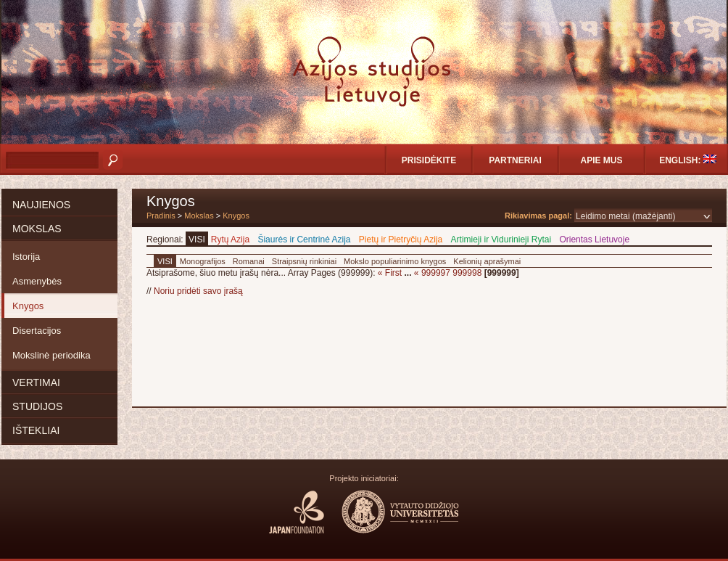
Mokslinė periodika (51, 355)
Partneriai (515, 160)
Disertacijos (37, 331)
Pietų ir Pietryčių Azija (401, 239)
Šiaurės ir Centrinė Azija (304, 239)
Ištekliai (36, 430)
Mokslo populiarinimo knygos (395, 261)
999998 (467, 273)
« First (390, 273)
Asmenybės (37, 281)
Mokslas (37, 229)
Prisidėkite (429, 160)
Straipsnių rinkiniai (304, 261)
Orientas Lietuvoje (594, 239)
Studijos (37, 406)
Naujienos (41, 205)
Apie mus (601, 160)
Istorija (26, 257)
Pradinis (161, 216)
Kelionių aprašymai (487, 261)
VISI (197, 239)
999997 (436, 273)
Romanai (249, 261)
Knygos (28, 306)
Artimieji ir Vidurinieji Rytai (501, 239)
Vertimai (36, 382)
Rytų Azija (230, 239)
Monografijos (203, 261)
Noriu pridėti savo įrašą (198, 291)
